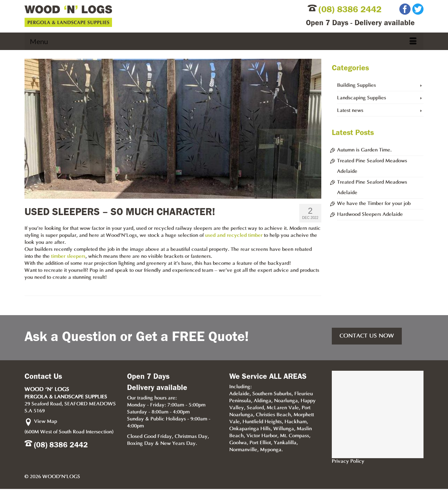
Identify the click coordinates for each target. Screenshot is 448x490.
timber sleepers (68, 257)
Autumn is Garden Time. (364, 150)
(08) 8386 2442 (350, 9)
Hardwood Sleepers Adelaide (370, 215)
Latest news (350, 111)
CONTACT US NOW (367, 336)
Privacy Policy (348, 461)
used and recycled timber (234, 236)
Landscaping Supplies (362, 98)
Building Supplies (356, 86)
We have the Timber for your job (374, 204)
